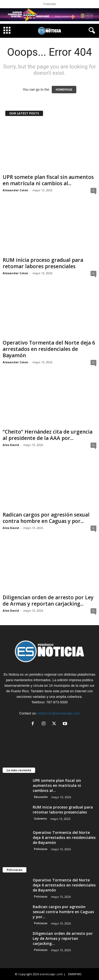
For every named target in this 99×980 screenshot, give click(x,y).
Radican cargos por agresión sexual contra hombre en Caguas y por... (46, 518)
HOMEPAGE (64, 90)
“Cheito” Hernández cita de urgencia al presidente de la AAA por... (48, 435)
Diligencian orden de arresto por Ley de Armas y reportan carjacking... (48, 601)
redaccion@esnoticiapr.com (59, 713)
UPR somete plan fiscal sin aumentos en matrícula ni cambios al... (48, 180)
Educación (41, 797)
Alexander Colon (15, 190)
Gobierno (41, 819)
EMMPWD (75, 974)
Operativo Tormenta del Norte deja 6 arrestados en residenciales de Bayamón (49, 349)
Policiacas (41, 849)
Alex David (11, 445)
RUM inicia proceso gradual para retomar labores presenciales (43, 263)
